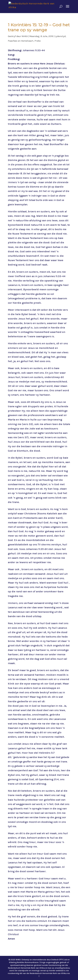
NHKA (25, 36)
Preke (38, 41)
